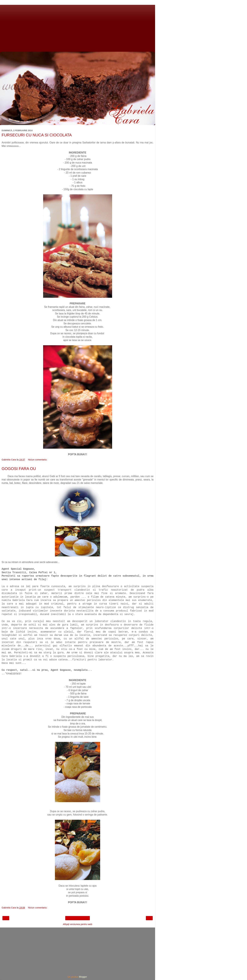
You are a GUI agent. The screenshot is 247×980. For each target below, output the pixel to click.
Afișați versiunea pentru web (78, 924)
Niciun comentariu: (38, 460)
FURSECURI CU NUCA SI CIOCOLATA (37, 135)
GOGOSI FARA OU (19, 469)
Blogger (83, 977)
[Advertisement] (78, 27)
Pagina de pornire (78, 918)
